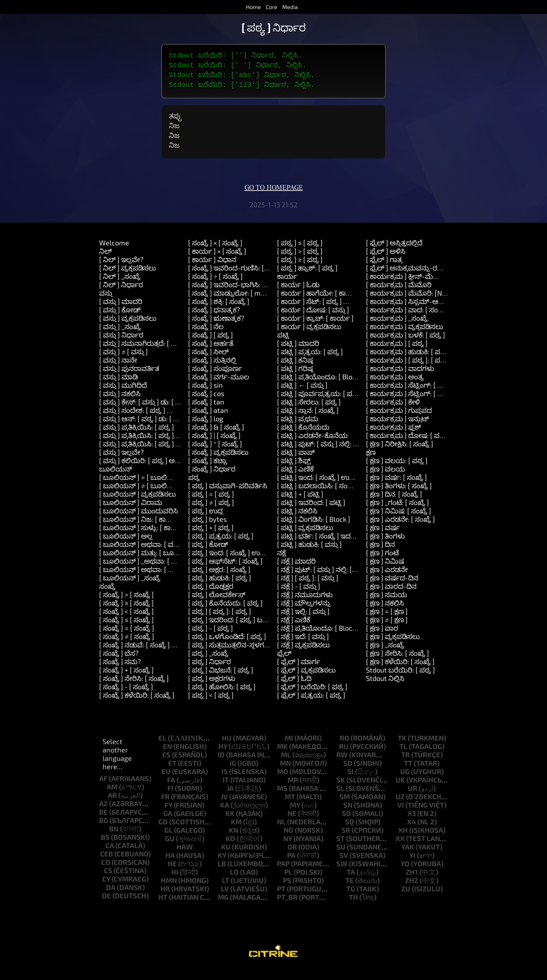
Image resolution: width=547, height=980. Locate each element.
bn (114, 840)
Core (272, 7)
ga (168, 824)
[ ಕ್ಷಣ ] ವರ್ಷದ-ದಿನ (392, 589)
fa (171, 791)
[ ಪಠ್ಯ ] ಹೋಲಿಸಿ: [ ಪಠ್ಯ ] (222, 698)
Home (253, 7)
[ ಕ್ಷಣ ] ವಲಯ (385, 480)
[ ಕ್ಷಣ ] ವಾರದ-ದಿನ (391, 597)
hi (175, 883)
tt (408, 774)
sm (345, 808)
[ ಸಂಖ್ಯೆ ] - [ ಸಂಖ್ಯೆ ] (126, 698)
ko (230, 849)
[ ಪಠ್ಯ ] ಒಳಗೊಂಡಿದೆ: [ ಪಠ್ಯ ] (227, 647)
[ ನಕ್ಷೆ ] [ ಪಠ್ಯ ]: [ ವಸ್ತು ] (308, 589)
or (292, 858)
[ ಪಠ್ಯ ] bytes (207, 530)
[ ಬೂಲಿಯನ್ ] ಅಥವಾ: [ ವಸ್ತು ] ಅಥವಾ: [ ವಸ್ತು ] (165, 555)
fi (170, 799)
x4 (412, 833)
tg (351, 900)
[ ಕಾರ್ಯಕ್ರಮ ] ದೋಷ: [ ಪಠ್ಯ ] (408, 446)
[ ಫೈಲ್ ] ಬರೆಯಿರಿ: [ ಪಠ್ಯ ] (312, 698)
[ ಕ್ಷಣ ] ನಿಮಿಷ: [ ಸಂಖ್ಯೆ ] (399, 522)
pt (281, 900)
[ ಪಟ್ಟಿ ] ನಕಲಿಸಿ (297, 522)
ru (344, 757)
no (289, 841)
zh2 (412, 891)
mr (293, 791)
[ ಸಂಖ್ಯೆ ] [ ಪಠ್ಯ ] (211, 346)
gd (163, 833)
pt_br (287, 908)
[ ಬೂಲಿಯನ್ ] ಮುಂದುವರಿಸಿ (138, 522)
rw (342, 766)
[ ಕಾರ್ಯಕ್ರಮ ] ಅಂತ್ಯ (395, 388)
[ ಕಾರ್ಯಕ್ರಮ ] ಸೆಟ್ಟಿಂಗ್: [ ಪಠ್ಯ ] (409, 396)
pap (283, 875)
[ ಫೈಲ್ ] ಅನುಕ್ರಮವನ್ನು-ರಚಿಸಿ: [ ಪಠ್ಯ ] (418, 279)
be (103, 823)
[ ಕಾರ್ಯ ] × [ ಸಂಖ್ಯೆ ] (217, 262)
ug (405, 782)
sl (340, 799)
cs (108, 882)
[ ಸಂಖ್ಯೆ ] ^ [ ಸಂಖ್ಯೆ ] (215, 455)
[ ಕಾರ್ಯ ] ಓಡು (298, 296)
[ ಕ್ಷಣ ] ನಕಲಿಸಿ (385, 614)
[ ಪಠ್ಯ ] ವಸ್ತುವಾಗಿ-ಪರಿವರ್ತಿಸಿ (228, 497)
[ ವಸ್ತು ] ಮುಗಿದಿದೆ (123, 396)
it (226, 791)
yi (412, 866)
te (350, 891)
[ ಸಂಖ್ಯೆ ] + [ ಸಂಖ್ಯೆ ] (126, 681)
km (236, 833)
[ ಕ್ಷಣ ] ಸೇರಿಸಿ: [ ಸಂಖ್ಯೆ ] (398, 664)
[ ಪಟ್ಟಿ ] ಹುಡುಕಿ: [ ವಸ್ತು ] (309, 555)
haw (185, 858)
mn (285, 774)
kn (234, 841)
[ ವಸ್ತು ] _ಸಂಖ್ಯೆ (120, 337)
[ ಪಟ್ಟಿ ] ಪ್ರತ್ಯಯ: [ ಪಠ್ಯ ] (310, 363)
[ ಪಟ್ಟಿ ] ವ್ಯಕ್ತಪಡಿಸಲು (305, 539)
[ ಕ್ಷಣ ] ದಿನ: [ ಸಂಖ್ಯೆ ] (394, 505)
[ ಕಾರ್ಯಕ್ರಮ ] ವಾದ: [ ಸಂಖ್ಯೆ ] (408, 321)
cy (106, 890)
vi (401, 816)
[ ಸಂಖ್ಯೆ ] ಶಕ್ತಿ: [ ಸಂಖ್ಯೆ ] (219, 312)
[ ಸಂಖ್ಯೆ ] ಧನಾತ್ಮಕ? (214, 321)
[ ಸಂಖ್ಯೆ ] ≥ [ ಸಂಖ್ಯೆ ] (126, 614)
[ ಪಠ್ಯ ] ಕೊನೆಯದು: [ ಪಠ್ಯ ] (225, 614)
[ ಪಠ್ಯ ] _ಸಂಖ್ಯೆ (208, 664)
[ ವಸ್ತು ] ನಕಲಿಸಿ (120, 404)
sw (342, 875)
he (172, 875)
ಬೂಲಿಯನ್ (115, 480)
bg (104, 831)
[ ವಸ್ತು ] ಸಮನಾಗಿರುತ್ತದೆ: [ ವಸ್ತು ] (143, 354)
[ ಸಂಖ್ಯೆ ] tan (206, 413)
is (225, 782)
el (162, 749)
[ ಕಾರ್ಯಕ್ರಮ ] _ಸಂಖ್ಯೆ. (398, 329)
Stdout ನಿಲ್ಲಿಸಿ (385, 689)
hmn (169, 891)
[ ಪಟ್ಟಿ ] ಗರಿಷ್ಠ (295, 379)
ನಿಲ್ (106, 262)
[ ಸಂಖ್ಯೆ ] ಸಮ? (120, 673)
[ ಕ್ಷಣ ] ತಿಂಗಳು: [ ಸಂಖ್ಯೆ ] (399, 497)
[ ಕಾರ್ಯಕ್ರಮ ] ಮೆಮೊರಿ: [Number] (415, 304)
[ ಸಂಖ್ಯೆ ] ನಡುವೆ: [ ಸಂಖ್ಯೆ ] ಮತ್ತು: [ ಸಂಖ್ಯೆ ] (156, 656)
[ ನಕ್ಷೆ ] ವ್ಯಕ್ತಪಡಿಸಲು (303, 656)
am (112, 798)
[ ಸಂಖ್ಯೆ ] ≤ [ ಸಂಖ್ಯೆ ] (126, 631)
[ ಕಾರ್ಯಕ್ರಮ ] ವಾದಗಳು (400, 379)
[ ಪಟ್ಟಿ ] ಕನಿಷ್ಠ (295, 371)
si (351, 782)
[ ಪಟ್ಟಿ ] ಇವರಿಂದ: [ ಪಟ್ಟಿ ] (311, 513)
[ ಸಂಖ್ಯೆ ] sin (205, 396)
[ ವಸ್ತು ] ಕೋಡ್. (121, 321)
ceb (107, 865)
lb (222, 875)
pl (288, 883)
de (106, 907)
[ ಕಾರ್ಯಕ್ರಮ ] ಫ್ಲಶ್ (394, 438)
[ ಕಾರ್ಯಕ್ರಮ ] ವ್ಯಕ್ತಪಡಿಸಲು (404, 337)
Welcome (114, 254)
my (295, 816)
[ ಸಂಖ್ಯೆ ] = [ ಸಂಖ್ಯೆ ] (127, 639)
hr (165, 900)
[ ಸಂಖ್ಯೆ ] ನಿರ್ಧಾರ (212, 480)
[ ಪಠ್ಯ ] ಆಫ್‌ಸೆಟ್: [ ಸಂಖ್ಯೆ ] (225, 572)
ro (344, 749)
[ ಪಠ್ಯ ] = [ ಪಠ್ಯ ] (211, 505)
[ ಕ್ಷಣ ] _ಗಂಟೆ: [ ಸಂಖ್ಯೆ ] (398, 513)
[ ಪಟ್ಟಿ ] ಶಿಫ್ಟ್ (294, 472)
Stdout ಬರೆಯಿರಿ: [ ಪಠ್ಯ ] (400, 681)
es (166, 766)
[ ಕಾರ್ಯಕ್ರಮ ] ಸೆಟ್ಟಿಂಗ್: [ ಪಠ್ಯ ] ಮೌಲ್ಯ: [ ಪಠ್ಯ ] (430, 404)
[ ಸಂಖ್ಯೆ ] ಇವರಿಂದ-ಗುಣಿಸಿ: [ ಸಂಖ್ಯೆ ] (237, 279)
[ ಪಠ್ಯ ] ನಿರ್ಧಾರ (209, 673)
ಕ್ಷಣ (371, 463)
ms (282, 799)
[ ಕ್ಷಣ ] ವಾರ (382, 639)
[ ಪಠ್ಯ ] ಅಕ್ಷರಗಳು (212, 689)
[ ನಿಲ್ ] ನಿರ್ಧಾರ (121, 296)
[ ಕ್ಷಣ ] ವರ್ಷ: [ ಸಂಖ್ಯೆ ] (396, 488)
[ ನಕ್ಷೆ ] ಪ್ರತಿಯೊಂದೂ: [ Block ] (318, 639)
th (353, 908)
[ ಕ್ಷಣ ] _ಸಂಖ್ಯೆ (385, 656)
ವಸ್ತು (106, 304)
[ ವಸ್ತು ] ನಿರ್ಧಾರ (121, 346)
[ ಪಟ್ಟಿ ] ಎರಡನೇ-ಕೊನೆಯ (312, 446)
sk (341, 791)
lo (234, 883)
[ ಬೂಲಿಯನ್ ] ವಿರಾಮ (131, 513)
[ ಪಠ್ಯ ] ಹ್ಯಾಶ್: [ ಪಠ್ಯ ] (307, 279)
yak (408, 858)
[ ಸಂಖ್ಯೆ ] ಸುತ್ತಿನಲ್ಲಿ (212, 371)
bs (105, 848)
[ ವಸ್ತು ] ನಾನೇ (118, 371)
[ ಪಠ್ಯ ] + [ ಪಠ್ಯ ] (211, 539)
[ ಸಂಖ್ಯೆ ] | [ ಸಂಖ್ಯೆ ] (214, 446)
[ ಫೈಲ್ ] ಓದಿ (294, 689)
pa (291, 866)
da (111, 898)
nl (281, 833)
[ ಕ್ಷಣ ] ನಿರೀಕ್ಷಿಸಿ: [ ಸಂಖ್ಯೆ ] (400, 455)
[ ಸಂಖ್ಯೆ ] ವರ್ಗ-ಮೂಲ (219, 388)
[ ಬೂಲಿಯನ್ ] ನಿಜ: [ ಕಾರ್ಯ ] (141, 530)
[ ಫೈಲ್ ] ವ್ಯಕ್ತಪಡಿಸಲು (306, 681)
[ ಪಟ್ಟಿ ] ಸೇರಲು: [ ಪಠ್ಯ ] (309, 413)
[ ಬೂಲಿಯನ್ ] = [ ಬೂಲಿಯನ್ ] (143, 488)
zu (406, 900)
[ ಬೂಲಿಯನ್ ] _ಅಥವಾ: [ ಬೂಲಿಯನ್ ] (153, 572)
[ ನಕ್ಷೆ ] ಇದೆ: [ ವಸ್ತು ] (303, 647)
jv (224, 808)
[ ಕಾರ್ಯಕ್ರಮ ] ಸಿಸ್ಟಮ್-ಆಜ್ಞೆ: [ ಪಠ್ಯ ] (416, 312)
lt (226, 891)
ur (413, 799)
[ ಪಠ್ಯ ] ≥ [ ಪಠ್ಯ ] (300, 270)
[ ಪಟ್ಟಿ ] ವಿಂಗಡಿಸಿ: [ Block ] (314, 530)
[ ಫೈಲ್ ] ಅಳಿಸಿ (386, 262)
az (103, 815)
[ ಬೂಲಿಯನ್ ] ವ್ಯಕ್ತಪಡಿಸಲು (137, 505)
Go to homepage (274, 199)
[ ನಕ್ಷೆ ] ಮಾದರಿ (296, 572)
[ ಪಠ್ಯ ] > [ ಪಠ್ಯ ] (300, 262)
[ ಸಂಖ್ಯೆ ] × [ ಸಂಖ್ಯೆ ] (215, 254)
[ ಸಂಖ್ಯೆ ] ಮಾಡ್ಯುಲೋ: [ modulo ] (235, 304)
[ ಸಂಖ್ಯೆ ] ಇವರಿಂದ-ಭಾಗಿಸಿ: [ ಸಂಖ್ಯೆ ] (237, 296)
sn (348, 816)
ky (222, 866)
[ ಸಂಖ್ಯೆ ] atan (208, 421)
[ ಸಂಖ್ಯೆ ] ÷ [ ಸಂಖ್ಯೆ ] (215, 287)
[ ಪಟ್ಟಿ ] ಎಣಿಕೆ (295, 480)
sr (346, 841)
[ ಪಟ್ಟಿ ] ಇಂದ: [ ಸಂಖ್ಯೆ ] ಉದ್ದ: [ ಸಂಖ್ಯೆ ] (329, 488)
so (346, 824)
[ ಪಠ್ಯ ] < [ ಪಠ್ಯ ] (211, 706)
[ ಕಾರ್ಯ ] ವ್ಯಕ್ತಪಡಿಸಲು (309, 337)
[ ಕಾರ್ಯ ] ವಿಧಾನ (212, 270)
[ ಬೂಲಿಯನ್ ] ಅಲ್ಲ (126, 547)
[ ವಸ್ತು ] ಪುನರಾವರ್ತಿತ (129, 379)
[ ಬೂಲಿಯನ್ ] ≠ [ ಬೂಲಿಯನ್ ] (143, 497)
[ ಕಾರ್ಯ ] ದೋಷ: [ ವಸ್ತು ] (313, 321)
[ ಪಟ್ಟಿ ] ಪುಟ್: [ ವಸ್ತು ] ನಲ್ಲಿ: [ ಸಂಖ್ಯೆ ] (327, 455)
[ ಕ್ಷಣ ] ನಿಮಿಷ (385, 572)
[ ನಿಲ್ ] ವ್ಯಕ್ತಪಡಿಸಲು (128, 279)
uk (400, 791)
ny (288, 849)
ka (225, 816)
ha (170, 866)
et (172, 774)
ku (226, 858)
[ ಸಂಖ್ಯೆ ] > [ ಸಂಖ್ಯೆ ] (126, 606)
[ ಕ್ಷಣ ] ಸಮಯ (387, 606)
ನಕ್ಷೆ (281, 564)
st (340, 849)
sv (344, 866)
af (103, 789)
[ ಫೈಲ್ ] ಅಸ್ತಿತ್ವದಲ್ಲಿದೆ (394, 254)
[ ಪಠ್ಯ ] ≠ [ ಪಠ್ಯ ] (211, 513)
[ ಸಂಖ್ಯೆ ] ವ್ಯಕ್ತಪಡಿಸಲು (218, 463)
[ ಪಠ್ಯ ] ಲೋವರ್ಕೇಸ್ (217, 606)
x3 (412, 824)
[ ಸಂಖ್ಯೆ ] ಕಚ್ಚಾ (208, 472)
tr (406, 766)
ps (287, 891)
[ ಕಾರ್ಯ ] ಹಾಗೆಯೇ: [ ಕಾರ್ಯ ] (320, 304)
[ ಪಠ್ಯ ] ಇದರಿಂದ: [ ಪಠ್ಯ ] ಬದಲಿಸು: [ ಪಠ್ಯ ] (246, 631)
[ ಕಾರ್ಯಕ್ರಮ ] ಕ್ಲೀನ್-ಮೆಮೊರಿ (407, 287)
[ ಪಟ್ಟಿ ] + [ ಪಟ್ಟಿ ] (300, 505)
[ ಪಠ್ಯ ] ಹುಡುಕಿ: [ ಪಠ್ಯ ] (220, 589)
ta (351, 883)
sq (350, 833)
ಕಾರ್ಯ (287, 287)
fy (168, 816)
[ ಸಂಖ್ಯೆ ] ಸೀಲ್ (208, 363)
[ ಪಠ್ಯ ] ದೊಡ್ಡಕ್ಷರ (211, 597)
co (106, 873)
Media (290, 7)
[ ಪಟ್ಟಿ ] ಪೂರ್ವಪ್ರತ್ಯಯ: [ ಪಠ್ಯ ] (320, 404)
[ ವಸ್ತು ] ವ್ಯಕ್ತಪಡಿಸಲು (128, 329)
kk (230, 824)
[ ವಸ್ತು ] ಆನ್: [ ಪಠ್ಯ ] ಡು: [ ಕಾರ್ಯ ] (148, 430)
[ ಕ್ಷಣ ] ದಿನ (380, 555)
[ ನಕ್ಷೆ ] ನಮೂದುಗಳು (305, 606)
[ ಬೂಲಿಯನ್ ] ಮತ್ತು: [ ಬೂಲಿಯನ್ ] (149, 564)
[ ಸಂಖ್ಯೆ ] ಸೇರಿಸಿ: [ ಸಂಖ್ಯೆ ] (134, 689)
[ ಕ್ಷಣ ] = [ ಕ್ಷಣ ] (387, 622)
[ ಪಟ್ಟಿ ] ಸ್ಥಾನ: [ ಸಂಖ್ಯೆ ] (308, 421)
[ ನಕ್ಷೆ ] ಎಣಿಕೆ (294, 631)
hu (227, 749)
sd (348, 774)
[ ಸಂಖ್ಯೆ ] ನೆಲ (206, 337)
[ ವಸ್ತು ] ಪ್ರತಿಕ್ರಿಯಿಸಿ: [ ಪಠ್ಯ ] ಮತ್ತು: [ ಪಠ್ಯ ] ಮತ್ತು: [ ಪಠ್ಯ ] (176, 455)
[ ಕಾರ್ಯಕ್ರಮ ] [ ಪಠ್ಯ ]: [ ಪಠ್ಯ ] (408, 371)
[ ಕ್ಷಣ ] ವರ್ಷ (383, 539)
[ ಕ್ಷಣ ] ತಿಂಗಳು (385, 547)
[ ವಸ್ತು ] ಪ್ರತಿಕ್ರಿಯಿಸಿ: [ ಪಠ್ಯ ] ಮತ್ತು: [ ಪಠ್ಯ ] (156, 446)
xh (403, 841)
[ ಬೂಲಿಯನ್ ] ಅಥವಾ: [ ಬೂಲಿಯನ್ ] (152, 580)
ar (112, 806)
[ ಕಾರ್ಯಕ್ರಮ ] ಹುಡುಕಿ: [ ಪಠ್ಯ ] (408, 363)
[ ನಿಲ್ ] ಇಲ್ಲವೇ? (121, 270)
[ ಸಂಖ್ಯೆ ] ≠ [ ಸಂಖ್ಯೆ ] (127, 647)
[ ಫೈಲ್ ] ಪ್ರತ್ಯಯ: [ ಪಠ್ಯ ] (311, 706)
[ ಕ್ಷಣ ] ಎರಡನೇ (387, 580)
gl (168, 841)
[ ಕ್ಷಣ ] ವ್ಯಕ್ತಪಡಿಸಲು (393, 647)
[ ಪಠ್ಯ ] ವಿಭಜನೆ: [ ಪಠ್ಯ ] (221, 681)
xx (400, 849)
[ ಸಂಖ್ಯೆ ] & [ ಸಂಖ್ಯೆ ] (216, 438)
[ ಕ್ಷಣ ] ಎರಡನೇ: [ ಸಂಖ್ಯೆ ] (400, 530)
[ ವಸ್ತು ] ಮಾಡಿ (118, 388)
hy (223, 757)
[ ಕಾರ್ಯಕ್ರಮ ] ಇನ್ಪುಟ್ (398, 430)
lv (225, 900)
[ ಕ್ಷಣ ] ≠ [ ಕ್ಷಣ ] (387, 631)
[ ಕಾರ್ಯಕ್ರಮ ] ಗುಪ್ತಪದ (399, 421)
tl (403, 757)
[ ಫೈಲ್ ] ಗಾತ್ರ (384, 270)
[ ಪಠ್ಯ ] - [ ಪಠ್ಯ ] (211, 639)
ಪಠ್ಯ (194, 488)
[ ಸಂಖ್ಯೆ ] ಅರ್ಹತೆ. (211, 354)
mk (282, 757)
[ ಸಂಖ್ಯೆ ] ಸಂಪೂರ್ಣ (215, 379)
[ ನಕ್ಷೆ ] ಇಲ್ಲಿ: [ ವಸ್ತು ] (303, 622)
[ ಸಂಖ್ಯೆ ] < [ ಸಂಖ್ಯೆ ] (126, 622)
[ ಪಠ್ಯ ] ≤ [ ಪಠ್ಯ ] (300, 254)
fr (165, 808)
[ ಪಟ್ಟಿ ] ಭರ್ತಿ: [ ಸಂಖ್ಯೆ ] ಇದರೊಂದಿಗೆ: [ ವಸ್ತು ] (338, 547)
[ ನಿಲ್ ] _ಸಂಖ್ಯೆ (120, 287)
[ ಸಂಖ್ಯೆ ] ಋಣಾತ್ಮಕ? (216, 329)
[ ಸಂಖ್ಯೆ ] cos (206, 404)
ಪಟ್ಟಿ (283, 346)
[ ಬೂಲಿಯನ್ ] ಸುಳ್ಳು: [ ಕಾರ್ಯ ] (143, 539)
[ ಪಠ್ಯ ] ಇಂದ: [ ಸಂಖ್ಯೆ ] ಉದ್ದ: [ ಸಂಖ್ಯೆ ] (240, 564)
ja (230, 799)
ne (292, 824)
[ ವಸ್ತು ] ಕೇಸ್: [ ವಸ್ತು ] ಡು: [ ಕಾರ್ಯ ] (149, 413)
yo (405, 875)
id (221, 766)
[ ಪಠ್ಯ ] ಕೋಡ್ (208, 555)
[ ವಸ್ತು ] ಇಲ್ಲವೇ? (121, 463)
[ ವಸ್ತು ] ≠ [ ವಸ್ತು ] (123, 363)
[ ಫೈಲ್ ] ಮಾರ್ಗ (299, 673)
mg (223, 908)
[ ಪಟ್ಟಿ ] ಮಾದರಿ (298, 354)
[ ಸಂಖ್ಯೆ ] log (206, 430)
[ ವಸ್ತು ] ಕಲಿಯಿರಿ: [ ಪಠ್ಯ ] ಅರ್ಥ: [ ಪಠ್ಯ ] (153, 472)
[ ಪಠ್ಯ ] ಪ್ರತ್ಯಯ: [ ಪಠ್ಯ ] (221, 547)
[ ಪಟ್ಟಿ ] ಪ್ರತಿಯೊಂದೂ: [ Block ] (320, 388)
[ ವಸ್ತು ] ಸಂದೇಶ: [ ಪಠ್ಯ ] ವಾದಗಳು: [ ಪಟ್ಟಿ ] (157, 421)
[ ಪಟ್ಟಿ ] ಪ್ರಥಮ (298, 430)
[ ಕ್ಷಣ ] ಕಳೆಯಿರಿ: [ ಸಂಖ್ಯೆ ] (400, 673)
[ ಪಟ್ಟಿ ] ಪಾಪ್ (296, 463)
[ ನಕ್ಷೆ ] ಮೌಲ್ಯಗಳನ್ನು (304, 614)
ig (233, 774)
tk (402, 749)
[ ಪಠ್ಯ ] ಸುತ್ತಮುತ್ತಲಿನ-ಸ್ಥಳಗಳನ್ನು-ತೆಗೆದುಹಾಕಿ (249, 656)
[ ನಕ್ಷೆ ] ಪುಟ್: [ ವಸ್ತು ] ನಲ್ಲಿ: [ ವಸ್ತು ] (324, 580)
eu (166, 782)
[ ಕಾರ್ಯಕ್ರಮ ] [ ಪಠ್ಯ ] (397, 354)
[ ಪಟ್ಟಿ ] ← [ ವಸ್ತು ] (302, 396)
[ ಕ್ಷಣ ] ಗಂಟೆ (382, 564)
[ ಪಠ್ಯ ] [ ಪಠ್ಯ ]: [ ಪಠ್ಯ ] (220, 622)
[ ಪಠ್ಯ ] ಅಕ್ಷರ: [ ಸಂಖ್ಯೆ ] (219, 580)
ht (163, 908)
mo (283, 782)
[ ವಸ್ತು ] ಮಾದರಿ (121, 312)
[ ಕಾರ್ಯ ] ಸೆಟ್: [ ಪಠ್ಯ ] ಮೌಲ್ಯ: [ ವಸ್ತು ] (331, 312)
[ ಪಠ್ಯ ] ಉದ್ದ (205, 522)
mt (290, 808)
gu (170, 849)
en (167, 757)
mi (289, 749)
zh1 (412, 883)
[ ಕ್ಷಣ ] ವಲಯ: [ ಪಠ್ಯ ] (397, 472)
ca (110, 856)
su (341, 858)
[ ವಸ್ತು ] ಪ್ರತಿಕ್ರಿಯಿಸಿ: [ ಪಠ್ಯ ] (137, 438)
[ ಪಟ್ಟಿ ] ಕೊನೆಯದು (303, 438)
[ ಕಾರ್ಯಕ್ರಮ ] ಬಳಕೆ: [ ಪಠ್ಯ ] (406, 346)
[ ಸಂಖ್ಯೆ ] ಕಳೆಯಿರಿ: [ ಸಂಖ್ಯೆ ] (137, 706)
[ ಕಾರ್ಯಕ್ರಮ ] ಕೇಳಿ (393, 413)
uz (400, 808)
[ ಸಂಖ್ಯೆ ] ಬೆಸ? (119, 664)
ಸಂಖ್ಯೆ (107, 597)
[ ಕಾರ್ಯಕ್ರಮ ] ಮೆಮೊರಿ (399, 296)
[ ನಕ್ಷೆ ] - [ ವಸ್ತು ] (299, 597)
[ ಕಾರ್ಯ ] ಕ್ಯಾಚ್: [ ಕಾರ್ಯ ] (315, 329)
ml (286, 766)
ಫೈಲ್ (284, 664)
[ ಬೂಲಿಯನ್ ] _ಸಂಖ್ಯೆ (130, 589)
